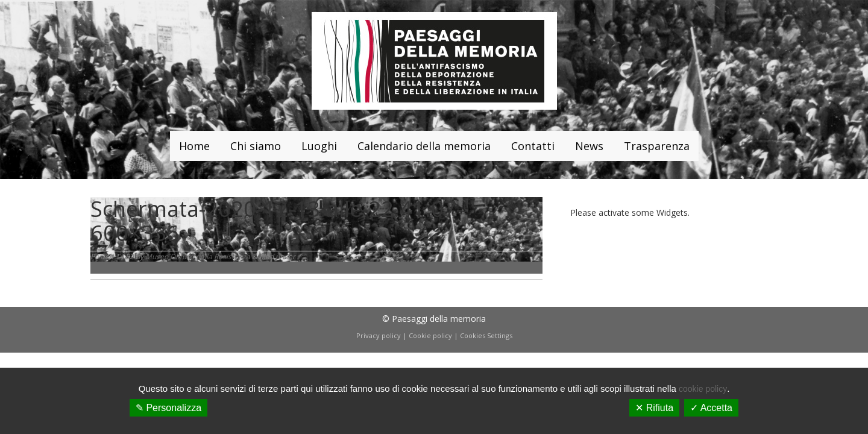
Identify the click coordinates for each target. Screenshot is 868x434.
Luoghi (319, 146)
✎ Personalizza (168, 408)
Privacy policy (379, 335)
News (589, 146)
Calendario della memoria (424, 146)
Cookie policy (430, 335)
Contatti (533, 146)
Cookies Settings (486, 335)
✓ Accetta (711, 408)
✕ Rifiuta (654, 408)
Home (194, 146)
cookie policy (703, 389)
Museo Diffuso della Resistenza (198, 256)
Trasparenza (657, 146)
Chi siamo (256, 146)
